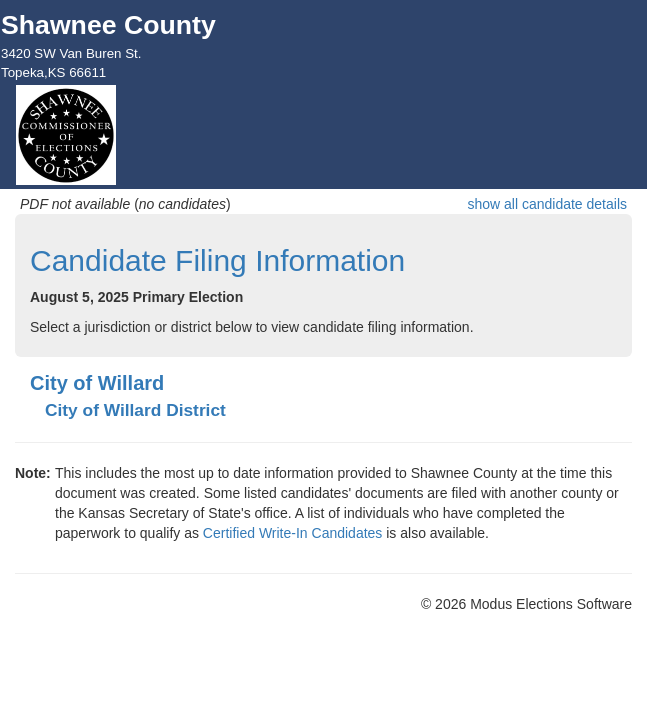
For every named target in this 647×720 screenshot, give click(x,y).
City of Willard (97, 383)
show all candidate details (547, 204)
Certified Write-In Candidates (292, 533)
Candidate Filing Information (217, 260)
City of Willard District (135, 410)
